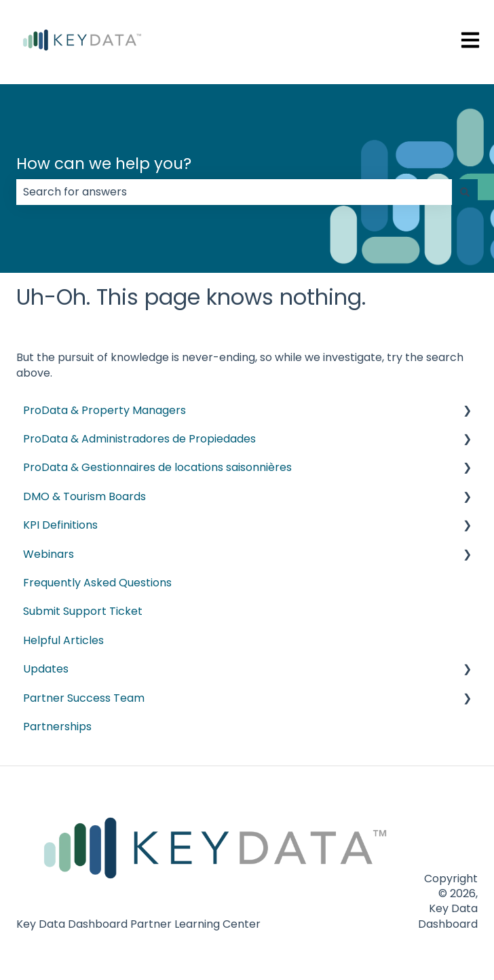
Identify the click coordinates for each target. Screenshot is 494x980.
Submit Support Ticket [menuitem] (83, 611)
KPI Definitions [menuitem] (60, 525)
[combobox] (234, 192)
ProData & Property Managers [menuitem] (104, 410)
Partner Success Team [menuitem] (84, 698)
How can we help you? (104, 164)
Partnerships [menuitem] (57, 727)
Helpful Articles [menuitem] (63, 640)
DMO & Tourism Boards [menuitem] (84, 496)
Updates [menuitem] (46, 669)
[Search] (465, 192)
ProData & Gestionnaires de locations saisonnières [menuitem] (157, 467)
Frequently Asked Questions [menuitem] (97, 583)
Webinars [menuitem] (49, 554)
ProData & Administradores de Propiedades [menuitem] (139, 439)
